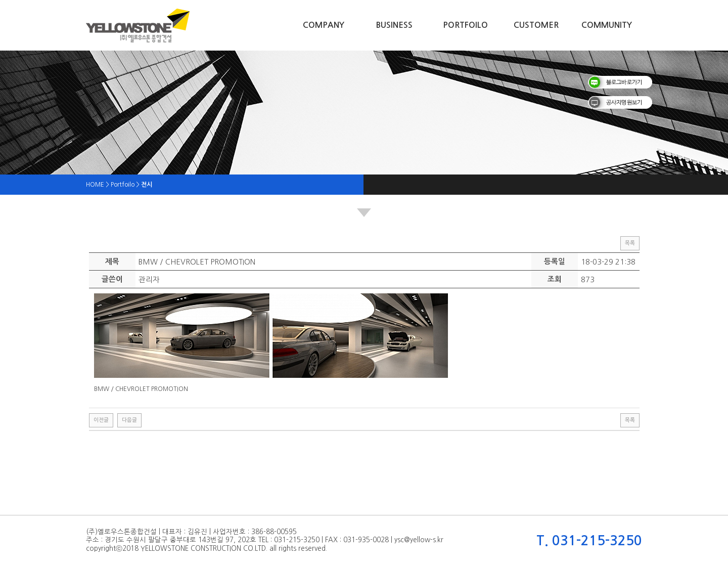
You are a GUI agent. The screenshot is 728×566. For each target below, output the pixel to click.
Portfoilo (465, 25)
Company (324, 25)
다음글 (129, 420)
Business (394, 25)
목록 (630, 243)
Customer (536, 25)
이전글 (101, 420)
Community (607, 25)
